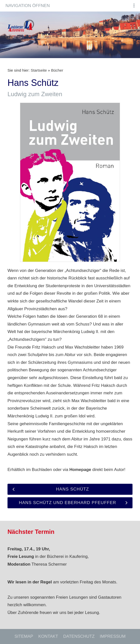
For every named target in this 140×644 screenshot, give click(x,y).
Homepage (80, 470)
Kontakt (48, 636)
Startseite (39, 70)
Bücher (57, 70)
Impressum (113, 636)
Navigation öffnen (28, 6)
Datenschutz (79, 636)
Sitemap (24, 636)
